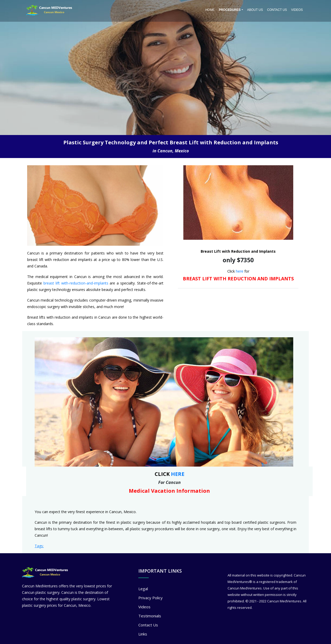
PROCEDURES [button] (230, 10)
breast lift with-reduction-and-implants (76, 283)
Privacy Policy (151, 598)
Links (143, 634)
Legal (143, 589)
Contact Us (277, 10)
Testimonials (150, 616)
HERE (178, 474)
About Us (255, 10)
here (240, 271)
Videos (297, 10)
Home (210, 10)
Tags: (39, 546)
